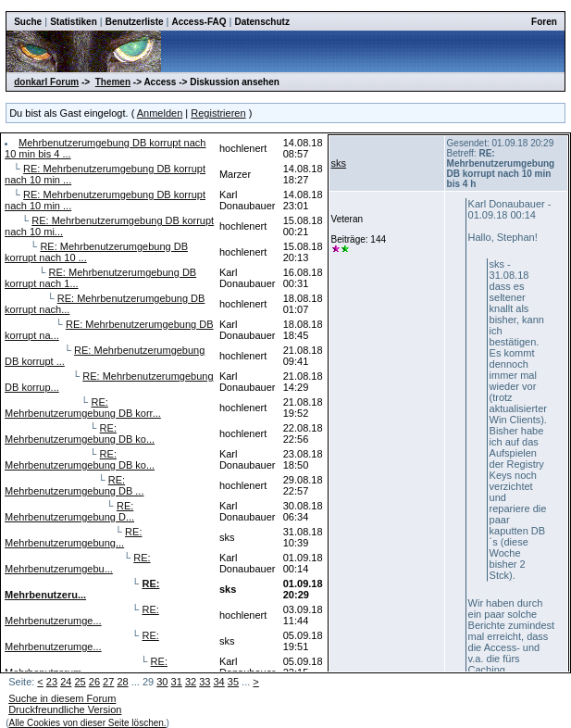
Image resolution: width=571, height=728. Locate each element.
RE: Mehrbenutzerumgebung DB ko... (80, 433)
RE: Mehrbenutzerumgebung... (73, 537)
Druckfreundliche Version (65, 709)
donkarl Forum (46, 82)
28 (122, 682)
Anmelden (160, 113)
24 (66, 682)
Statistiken (74, 22)
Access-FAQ (199, 22)
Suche (28, 22)
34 (219, 682)
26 (94, 682)
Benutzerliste (135, 22)
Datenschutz (261, 22)
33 (205, 682)
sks (339, 163)
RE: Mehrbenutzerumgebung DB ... (74, 485)
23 (52, 682)
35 (233, 682)
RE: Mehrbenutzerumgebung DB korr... (83, 408)
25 (80, 682)
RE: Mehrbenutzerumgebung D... (69, 511)
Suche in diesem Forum (62, 698)
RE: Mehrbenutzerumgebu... (78, 563)
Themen (113, 82)
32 (191, 682)
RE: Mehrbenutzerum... (86, 667)
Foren (544, 22)
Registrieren (218, 113)
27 (108, 682)
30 (162, 682)
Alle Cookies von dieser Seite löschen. (88, 723)
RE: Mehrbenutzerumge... (82, 615)
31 (177, 682)
